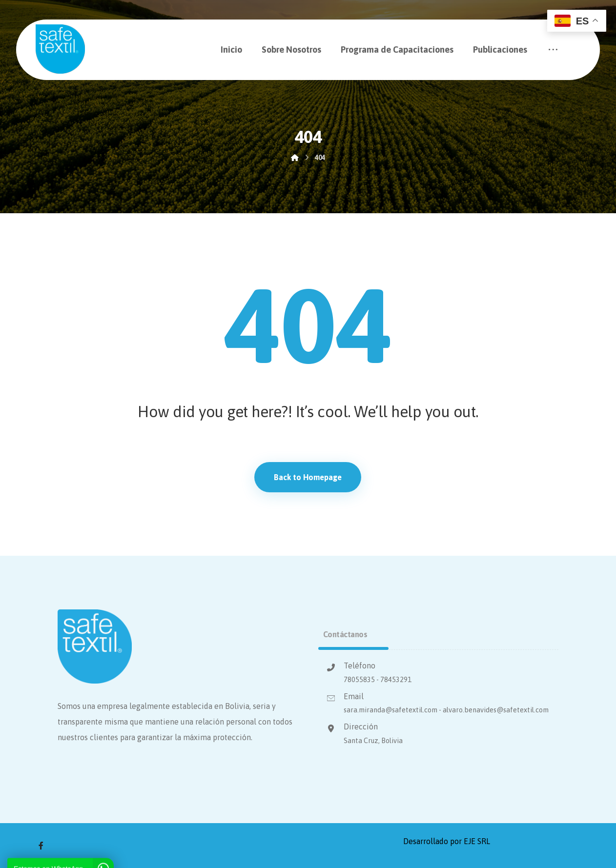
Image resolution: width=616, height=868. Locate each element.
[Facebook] (41, 846)
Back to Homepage (308, 477)
